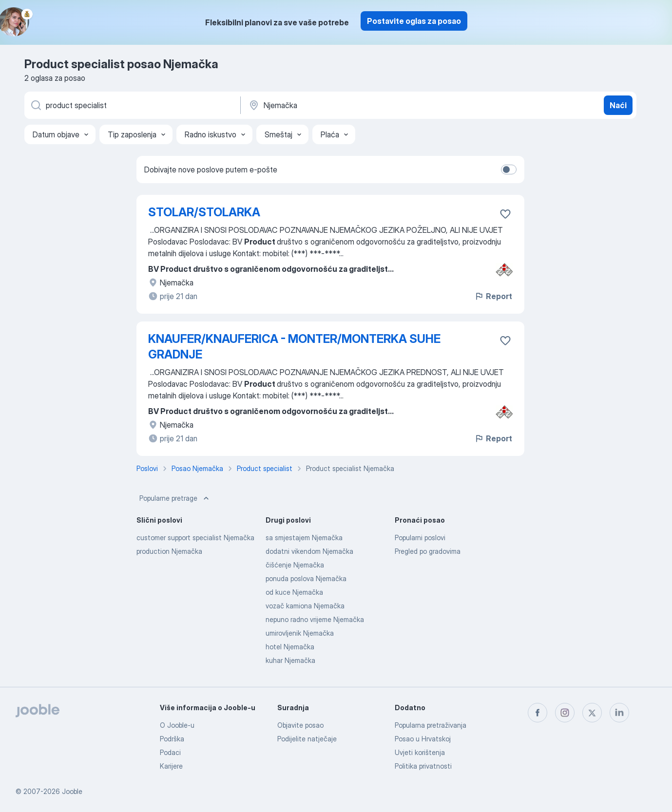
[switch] (509, 170)
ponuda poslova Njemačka (306, 578)
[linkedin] (619, 713)
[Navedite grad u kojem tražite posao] (349, 105)
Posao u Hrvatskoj (423, 739)
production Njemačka (169, 551)
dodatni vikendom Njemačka (309, 551)
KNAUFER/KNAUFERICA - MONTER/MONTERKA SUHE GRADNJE (294, 347)
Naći (618, 105)
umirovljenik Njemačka (300, 633)
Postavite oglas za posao (414, 21)
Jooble (72, 791)
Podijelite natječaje (307, 739)
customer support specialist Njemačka (195, 538)
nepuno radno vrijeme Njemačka (315, 619)
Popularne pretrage (175, 498)
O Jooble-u (177, 725)
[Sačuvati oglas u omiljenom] (505, 214)
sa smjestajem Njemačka (304, 538)
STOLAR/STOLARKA (204, 212)
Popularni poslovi (420, 538)
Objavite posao (300, 725)
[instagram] (565, 713)
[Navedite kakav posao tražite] (132, 105)
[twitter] (592, 713)
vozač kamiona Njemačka (305, 606)
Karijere (171, 766)
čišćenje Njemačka (295, 565)
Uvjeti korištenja (420, 752)
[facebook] (538, 713)
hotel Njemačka (290, 647)
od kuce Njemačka (294, 592)
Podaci (170, 752)
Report (493, 296)
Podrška (172, 739)
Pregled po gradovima (428, 551)
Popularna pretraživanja (431, 725)
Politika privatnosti (423, 766)
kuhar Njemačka (290, 660)
